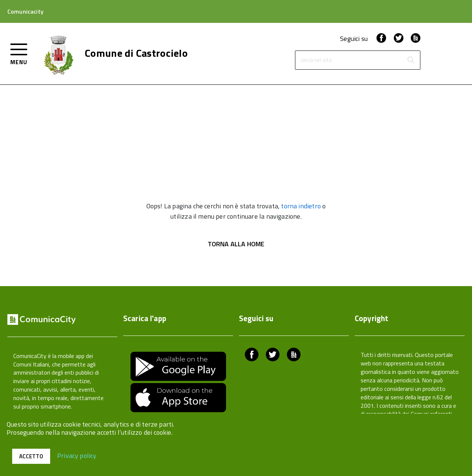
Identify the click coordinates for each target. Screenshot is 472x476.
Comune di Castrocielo (136, 53)
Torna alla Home (236, 244)
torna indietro (301, 206)
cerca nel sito (316, 60)
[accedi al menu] (19, 53)
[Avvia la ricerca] (411, 60)
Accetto (31, 456)
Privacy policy (77, 455)
